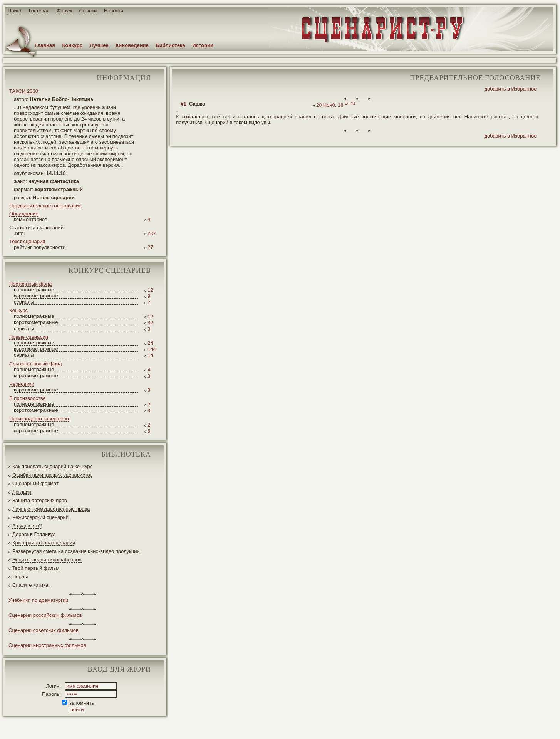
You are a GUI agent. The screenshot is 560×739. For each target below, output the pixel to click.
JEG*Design (182, 727)
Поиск (15, 11)
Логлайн (22, 492)
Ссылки (88, 11)
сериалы (24, 302)
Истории (203, 45)
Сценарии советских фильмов (44, 630)
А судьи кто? (27, 526)
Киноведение (132, 45)
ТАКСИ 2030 (24, 91)
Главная (45, 45)
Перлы (20, 577)
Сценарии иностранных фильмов (47, 645)
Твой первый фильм (36, 568)
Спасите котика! (31, 585)
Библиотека (170, 45)
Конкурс (72, 45)
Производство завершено (39, 419)
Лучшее (99, 45)
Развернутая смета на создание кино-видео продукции (76, 551)
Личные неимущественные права (51, 509)
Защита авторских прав (40, 500)
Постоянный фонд (30, 284)
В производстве (28, 398)
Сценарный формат (35, 483)
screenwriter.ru (128, 727)
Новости (114, 11)
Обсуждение (24, 214)
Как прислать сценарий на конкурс (52, 466)
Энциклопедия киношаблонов (47, 560)
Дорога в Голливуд (34, 534)
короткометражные (36, 296)
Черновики (22, 384)
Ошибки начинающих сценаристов (53, 475)
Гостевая (39, 11)
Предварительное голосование (45, 206)
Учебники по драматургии (38, 600)
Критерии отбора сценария (44, 543)
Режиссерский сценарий (40, 517)
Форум (64, 11)
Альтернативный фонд (36, 364)
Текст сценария (27, 241)
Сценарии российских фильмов (45, 615)
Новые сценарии (29, 337)
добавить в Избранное (510, 89)
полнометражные (34, 290)
